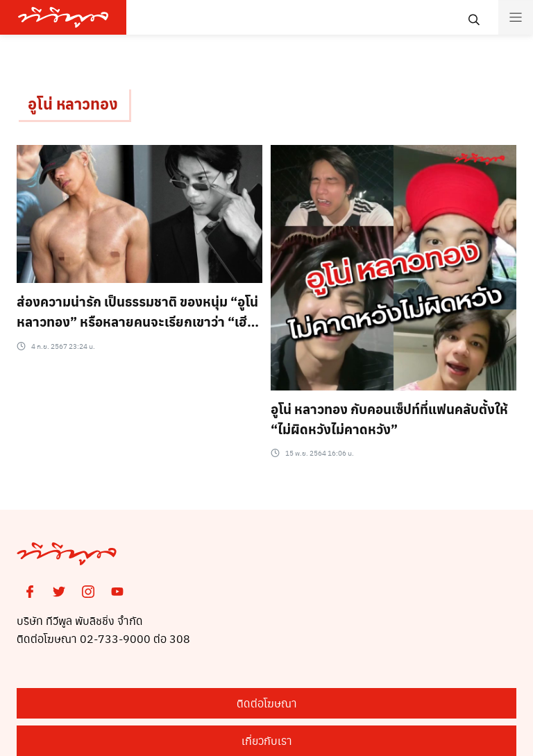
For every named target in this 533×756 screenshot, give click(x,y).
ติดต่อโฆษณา (267, 703)
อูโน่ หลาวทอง (73, 103)
